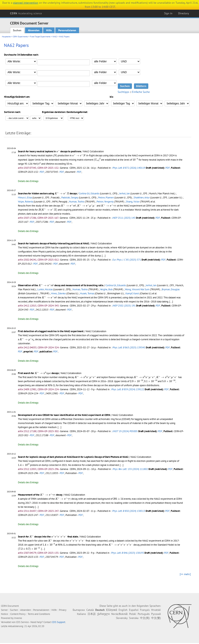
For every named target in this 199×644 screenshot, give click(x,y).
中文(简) (145, 618)
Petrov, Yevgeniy (105, 202)
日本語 (92, 614)
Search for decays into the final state (48, 537)
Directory (184, 13)
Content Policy (18, 614)
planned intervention (26, 3)
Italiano (81, 614)
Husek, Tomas (87, 293)
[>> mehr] (185, 574)
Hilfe (49, 30)
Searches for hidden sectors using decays (47, 193)
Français (145, 610)
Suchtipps (123, 92)
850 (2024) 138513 (129, 511)
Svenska (134, 618)
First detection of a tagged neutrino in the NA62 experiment (51, 331)
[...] (104, 256)
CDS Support (59, 622)
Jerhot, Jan (124, 193)
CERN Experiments (20, 37)
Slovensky (122, 618)
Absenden (34, 30)
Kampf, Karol (132, 293)
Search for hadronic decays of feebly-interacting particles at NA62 (54, 243)
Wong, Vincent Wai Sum (137, 289)
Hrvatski (156, 610)
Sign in (168, 13)
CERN (26, 13)
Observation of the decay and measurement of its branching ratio (61, 285)
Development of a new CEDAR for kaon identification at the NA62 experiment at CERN (64, 415)
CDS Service (22, 622)
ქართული (103, 614)
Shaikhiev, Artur (142, 198)
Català (90, 610)
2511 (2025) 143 (124, 218)
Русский (156, 614)
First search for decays (38, 373)
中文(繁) (156, 618)
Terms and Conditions (39, 614)
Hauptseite (6, 37)
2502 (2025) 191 (124, 306)
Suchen (17, 30)
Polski (133, 614)
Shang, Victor (133, 202)
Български (79, 610)
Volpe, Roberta (25, 202)
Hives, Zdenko (58, 293)
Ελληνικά (112, 610)
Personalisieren (67, 30)
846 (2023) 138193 (127, 553)
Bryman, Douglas (171, 289)
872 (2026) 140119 (129, 168)
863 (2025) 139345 (129, 347)
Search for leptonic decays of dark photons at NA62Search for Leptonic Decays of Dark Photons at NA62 (73, 457)
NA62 (55, 37)
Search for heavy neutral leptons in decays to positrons (49, 151)
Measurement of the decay (40, 495)
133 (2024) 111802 (130, 469)
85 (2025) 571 (127, 260)
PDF (168, 168)
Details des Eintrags (28, 181)
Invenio (18, 618)
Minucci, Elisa (25, 198)
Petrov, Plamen (106, 198)
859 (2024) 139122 (128, 389)
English (123, 610)
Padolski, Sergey (70, 198)
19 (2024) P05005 (125, 431)
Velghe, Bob (106, 289)
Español (134, 610)
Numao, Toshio (77, 202)
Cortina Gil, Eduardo (89, 193)
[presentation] (58, 151)
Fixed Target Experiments (40, 37)
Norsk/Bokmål (119, 614)
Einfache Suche (141, 92)
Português (144, 614)
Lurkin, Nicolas (45, 289)
